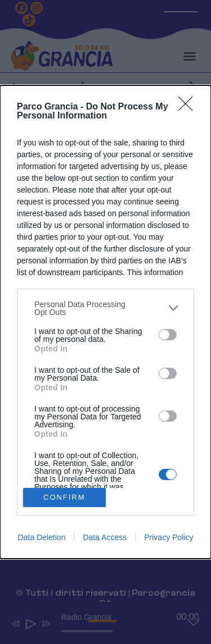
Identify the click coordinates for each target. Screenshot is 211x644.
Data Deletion (42, 537)
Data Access (105, 537)
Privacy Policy (169, 537)
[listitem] (105, 308)
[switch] (168, 335)
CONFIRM (64, 498)
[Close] (189, 107)
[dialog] (105, 322)
